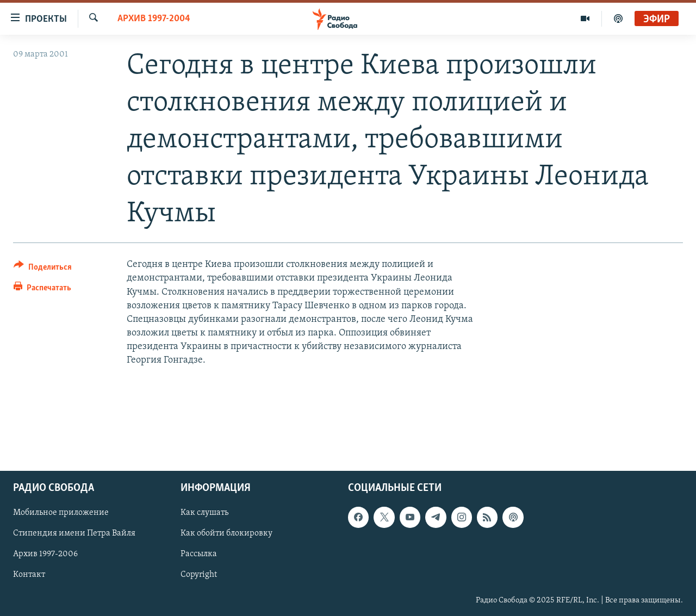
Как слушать (204, 513)
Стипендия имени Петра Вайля (74, 534)
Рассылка (199, 555)
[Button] (43, 269)
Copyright (199, 575)
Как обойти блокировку (226, 534)
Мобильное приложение (61, 513)
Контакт (29, 575)
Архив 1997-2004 (154, 19)
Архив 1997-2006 (45, 555)
